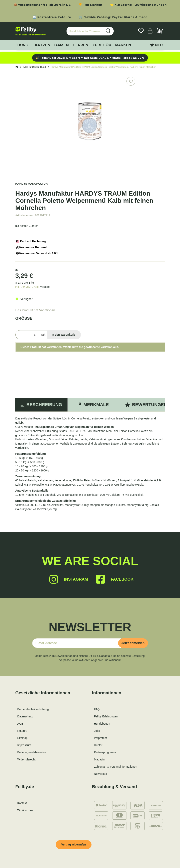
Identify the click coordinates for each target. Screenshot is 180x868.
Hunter (98, 745)
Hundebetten (102, 724)
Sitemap (22, 738)
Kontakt (22, 803)
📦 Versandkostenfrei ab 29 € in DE (42, 5)
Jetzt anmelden (133, 643)
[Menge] (27, 335)
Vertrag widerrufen (74, 844)
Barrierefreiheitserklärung (33, 709)
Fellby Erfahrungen (106, 716)
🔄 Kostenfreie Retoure (52, 17)
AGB (20, 724)
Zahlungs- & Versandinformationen (116, 767)
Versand (45, 287)
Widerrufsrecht (26, 759)
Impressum (24, 745)
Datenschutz (25, 716)
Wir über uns (25, 810)
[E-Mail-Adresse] (77, 643)
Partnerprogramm (105, 752)
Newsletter (101, 774)
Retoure (22, 731)
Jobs (97, 731)
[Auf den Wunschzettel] (131, 81)
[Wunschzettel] (141, 31)
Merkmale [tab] (94, 405)
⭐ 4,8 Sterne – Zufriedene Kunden (138, 5)
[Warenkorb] (160, 31)
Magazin (99, 759)
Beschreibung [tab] (41, 405)
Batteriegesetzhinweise (32, 752)
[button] (150, 31)
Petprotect (100, 738)
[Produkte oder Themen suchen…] (85, 31)
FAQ (97, 709)
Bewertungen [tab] (146, 405)
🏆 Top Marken (90, 5)
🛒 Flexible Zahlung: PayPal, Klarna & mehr (113, 17)
